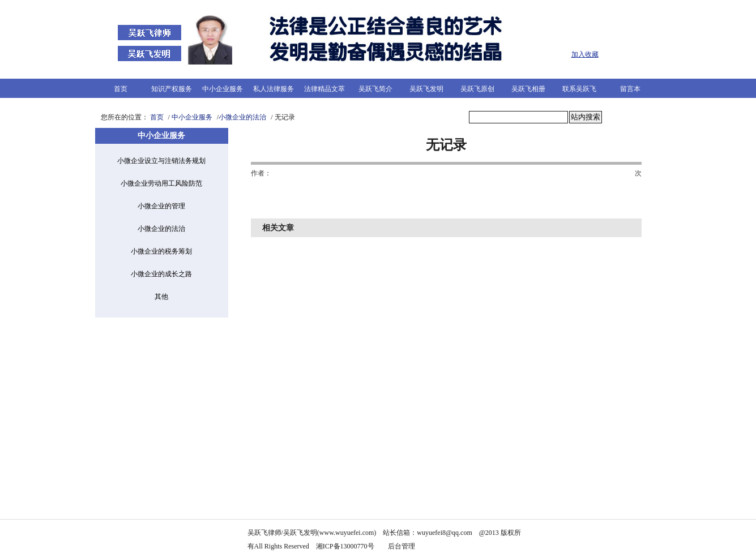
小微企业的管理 (161, 206)
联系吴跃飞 (579, 89)
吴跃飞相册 (528, 89)
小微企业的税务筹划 (161, 251)
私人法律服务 (274, 89)
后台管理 (402, 546)
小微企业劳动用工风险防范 (161, 183)
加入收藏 (585, 54)
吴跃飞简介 (375, 89)
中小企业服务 (223, 89)
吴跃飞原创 (477, 89)
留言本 (630, 89)
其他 (161, 297)
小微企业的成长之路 (161, 274)
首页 (121, 89)
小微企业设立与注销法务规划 (161, 161)
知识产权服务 (172, 89)
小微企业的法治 (242, 117)
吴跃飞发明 (426, 89)
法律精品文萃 (324, 89)
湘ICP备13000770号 (345, 546)
